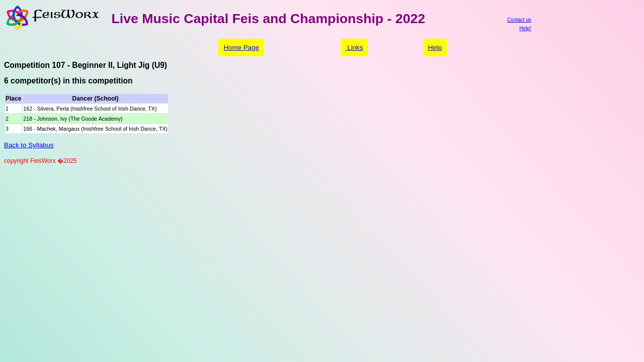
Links (354, 48)
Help (435, 48)
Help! (525, 28)
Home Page (241, 48)
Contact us (519, 20)
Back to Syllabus (29, 145)
